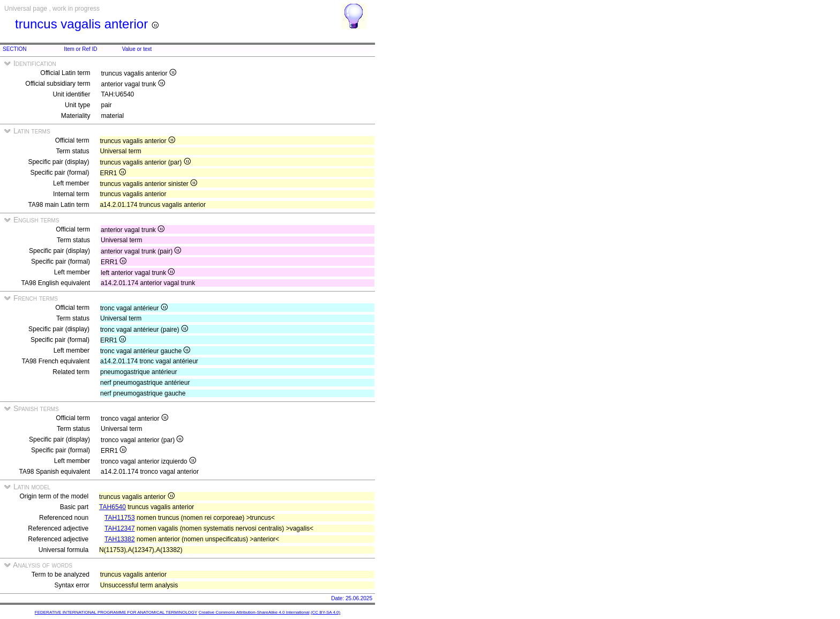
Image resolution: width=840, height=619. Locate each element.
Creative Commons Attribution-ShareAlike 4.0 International (254, 612)
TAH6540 (112, 507)
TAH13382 (119, 539)
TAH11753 (119, 518)
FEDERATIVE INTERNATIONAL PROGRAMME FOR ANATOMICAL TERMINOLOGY (116, 612)
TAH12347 (119, 528)
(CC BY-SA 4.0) (325, 612)
